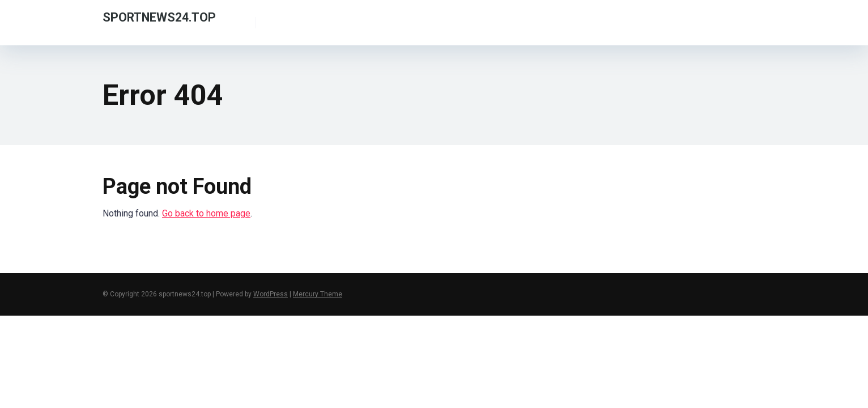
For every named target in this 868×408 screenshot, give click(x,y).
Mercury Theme (318, 294)
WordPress (271, 294)
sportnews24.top (159, 17)
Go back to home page (206, 213)
